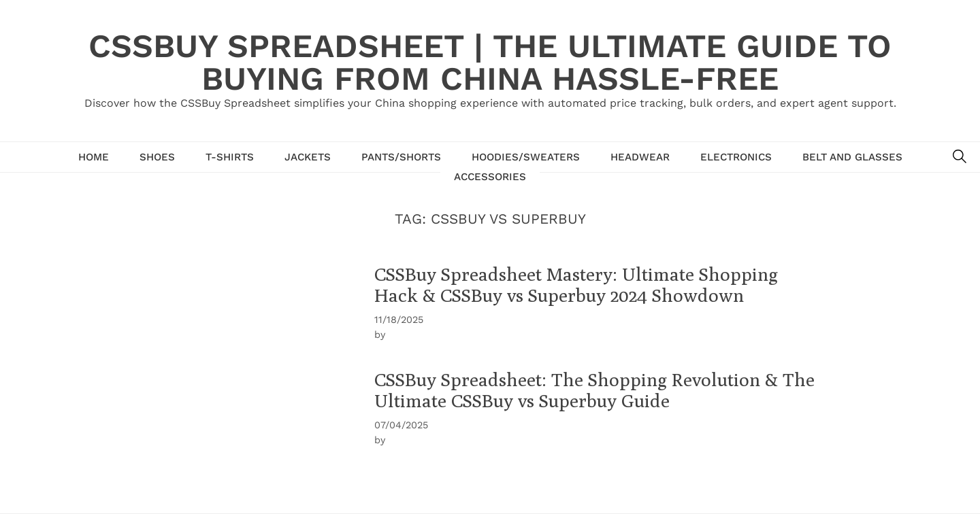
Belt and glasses (852, 157)
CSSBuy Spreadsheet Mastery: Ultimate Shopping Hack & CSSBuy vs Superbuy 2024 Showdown (576, 285)
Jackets (308, 157)
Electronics (736, 157)
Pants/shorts (401, 157)
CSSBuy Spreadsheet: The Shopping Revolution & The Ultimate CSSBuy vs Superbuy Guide (594, 390)
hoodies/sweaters (526, 157)
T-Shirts (230, 157)
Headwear (640, 157)
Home (94, 157)
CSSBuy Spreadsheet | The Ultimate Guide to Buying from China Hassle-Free (490, 62)
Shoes (157, 157)
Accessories (490, 177)
